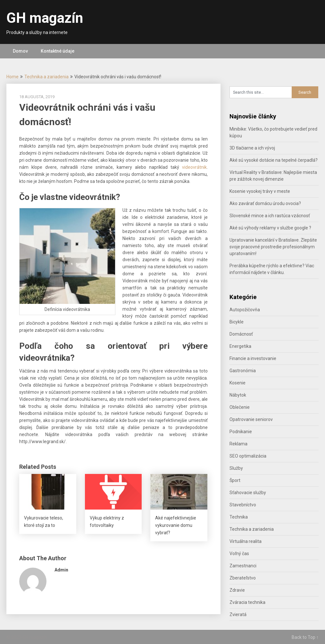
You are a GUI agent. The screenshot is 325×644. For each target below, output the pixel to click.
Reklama (238, 444)
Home (13, 77)
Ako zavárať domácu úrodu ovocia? (265, 203)
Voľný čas (239, 554)
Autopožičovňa (245, 310)
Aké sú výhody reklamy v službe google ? (270, 228)
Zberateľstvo (243, 578)
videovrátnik (194, 167)
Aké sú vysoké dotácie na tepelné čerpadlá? (274, 160)
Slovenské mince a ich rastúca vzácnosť (270, 216)
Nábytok (238, 395)
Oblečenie (240, 407)
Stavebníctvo (243, 505)
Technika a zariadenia (46, 77)
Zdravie (237, 590)
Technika (239, 517)
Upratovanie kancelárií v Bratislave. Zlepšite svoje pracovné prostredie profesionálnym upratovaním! (273, 247)
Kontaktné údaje (58, 51)
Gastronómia (243, 371)
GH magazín (45, 18)
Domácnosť (241, 334)
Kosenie (238, 383)
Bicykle (237, 322)
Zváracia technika (247, 602)
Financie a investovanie (253, 358)
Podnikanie (241, 432)
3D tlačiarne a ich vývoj (252, 148)
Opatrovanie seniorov (251, 419)
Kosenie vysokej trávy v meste (260, 191)
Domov (20, 51)
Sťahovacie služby (248, 493)
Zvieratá (238, 614)
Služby (236, 468)
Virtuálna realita (246, 541)
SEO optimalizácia (248, 456)
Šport (235, 480)
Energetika (240, 346)
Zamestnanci (243, 566)
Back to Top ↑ (305, 637)
